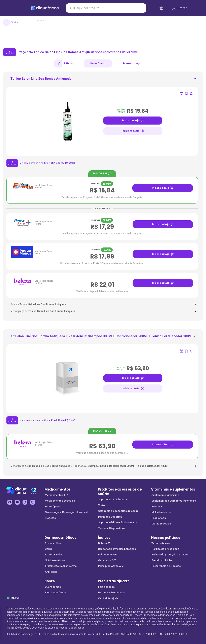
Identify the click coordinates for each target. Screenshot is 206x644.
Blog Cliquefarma (55, 592)
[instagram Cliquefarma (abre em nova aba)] (33, 502)
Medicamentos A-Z (57, 495)
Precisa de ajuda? (113, 581)
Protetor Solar (53, 555)
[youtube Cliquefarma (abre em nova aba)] (17, 502)
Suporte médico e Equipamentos (118, 522)
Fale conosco (106, 587)
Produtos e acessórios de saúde (120, 492)
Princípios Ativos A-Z (111, 566)
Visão (101, 505)
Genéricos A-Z (107, 560)
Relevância (98, 63)
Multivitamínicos (161, 512)
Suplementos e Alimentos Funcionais (174, 501)
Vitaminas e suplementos (173, 489)
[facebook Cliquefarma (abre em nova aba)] (10, 502)
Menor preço (132, 63)
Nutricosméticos (55, 560)
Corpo (49, 549)
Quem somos (53, 587)
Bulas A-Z (104, 543)
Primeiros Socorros (110, 517)
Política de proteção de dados (170, 555)
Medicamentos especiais (60, 501)
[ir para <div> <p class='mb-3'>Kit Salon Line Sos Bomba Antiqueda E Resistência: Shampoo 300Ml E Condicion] (101, 337)
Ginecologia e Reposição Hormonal (66, 512)
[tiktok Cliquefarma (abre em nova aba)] (25, 502)
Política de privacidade (165, 549)
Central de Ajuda (108, 598)
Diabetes (50, 518)
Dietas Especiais (161, 524)
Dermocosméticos (60, 538)
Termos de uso (161, 543)
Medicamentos (57, 489)
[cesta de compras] (161, 8)
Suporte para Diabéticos (113, 499)
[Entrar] (179, 8)
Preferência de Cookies (166, 566)
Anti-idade (51, 572)
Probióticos (159, 518)
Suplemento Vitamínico (165, 495)
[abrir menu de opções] (20, 8)
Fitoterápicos (53, 507)
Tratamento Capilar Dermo (61, 566)
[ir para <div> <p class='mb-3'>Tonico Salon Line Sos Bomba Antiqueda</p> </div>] (41, 80)
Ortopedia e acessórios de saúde (118, 511)
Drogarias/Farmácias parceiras (117, 549)
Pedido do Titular (162, 560)
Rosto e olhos (53, 543)
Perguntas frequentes (111, 592)
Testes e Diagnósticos (112, 528)
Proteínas (157, 507)
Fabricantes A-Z (108, 555)
